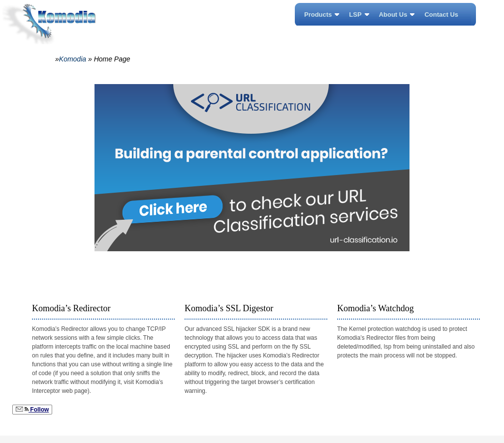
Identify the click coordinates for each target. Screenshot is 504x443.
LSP (355, 15)
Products (318, 15)
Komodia (73, 59)
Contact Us (441, 15)
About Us (393, 15)
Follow (32, 410)
